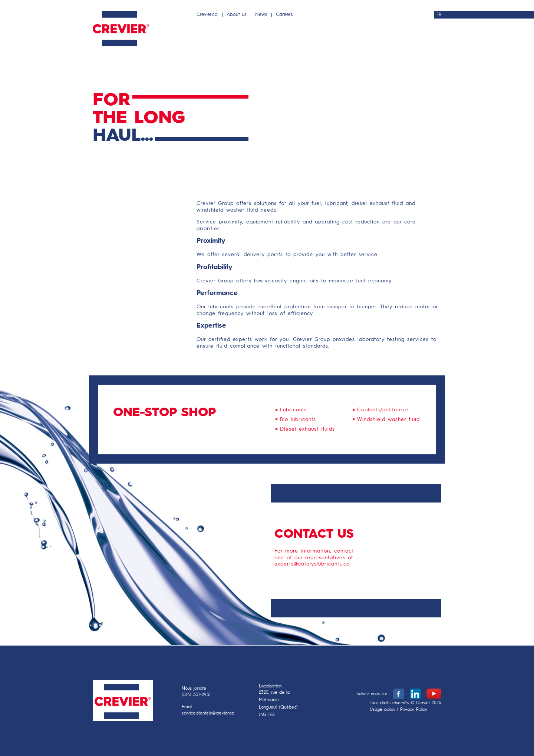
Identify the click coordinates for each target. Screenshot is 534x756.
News (261, 15)
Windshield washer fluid (388, 420)
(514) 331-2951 (196, 695)
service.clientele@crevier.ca (208, 713)
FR (439, 15)
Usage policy (383, 710)
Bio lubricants (298, 420)
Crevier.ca (207, 15)
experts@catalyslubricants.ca (312, 564)
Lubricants (293, 410)
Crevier (123, 702)
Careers (284, 15)
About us (236, 15)
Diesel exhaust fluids (307, 429)
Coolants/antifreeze (383, 410)
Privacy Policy (414, 710)
